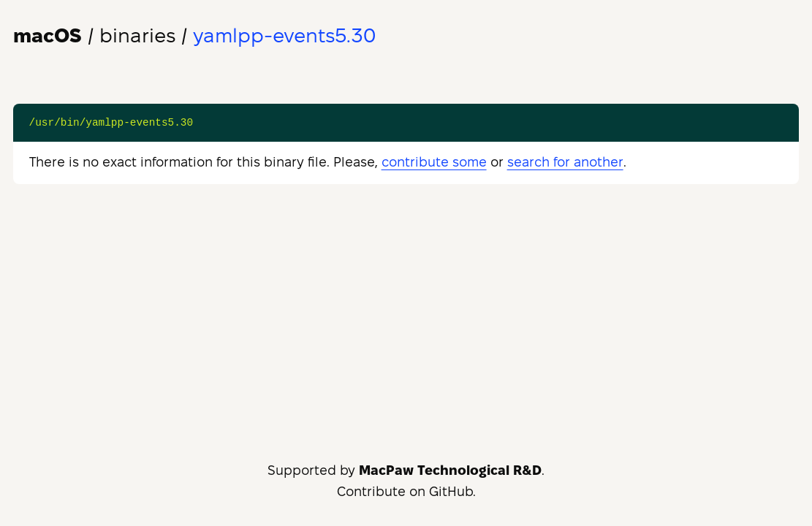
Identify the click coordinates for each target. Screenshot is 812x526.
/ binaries (94, 35)
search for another (565, 162)
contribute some (434, 162)
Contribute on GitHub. (406, 491)
